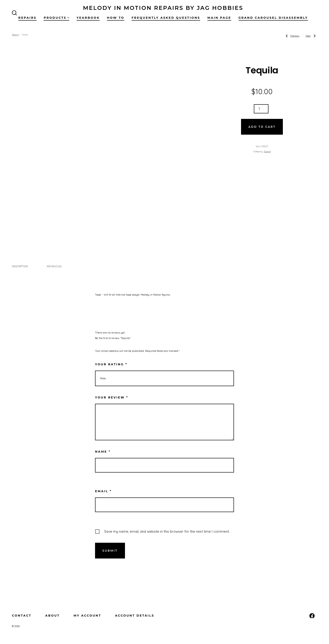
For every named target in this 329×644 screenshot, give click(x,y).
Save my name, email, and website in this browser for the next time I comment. (167, 531)
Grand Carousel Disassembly (273, 18)
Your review (112, 397)
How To (116, 18)
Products (56, 18)
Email (103, 491)
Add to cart (262, 127)
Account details (135, 616)
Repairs (27, 18)
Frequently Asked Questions (166, 18)
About (52, 616)
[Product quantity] (261, 109)
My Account (87, 616)
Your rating (111, 364)
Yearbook (88, 18)
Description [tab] (20, 266)
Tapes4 (15, 35)
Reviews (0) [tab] (54, 266)
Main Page (219, 18)
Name (103, 452)
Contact (22, 616)
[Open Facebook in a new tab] (312, 616)
